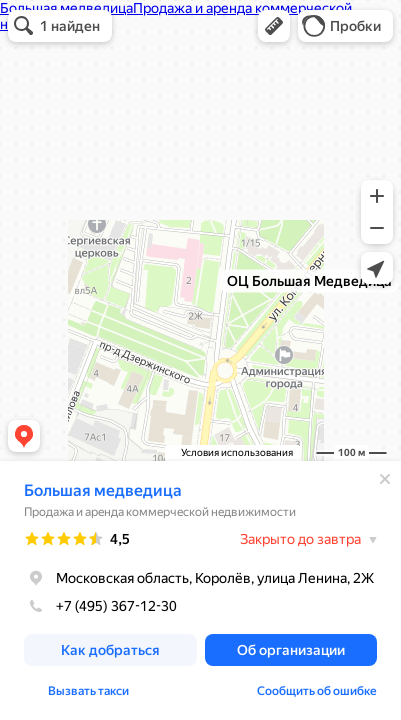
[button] (274, 26)
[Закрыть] (385, 479)
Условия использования (237, 452)
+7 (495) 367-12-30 (100, 606)
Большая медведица (103, 490)
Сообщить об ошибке (317, 691)
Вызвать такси (88, 691)
